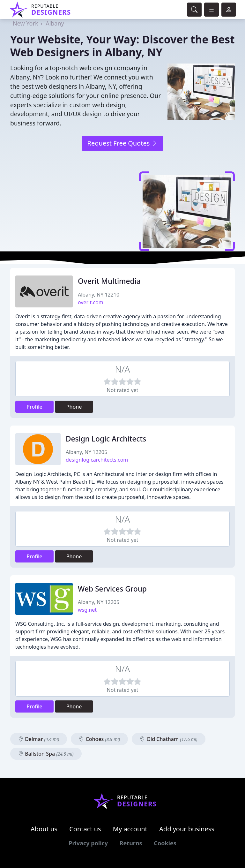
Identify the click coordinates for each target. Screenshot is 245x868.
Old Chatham (168, 739)
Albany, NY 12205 (86, 452)
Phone (74, 407)
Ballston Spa (46, 754)
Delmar (39, 739)
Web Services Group (112, 589)
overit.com (91, 302)
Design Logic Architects (106, 439)
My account (130, 829)
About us (44, 829)
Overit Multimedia (109, 281)
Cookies (165, 843)
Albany (55, 23)
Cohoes (99, 739)
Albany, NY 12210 (99, 295)
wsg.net (87, 610)
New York (26, 23)
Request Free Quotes (122, 143)
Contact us (85, 829)
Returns (131, 843)
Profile (34, 407)
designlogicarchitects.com (97, 460)
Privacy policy (88, 843)
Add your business (187, 829)
